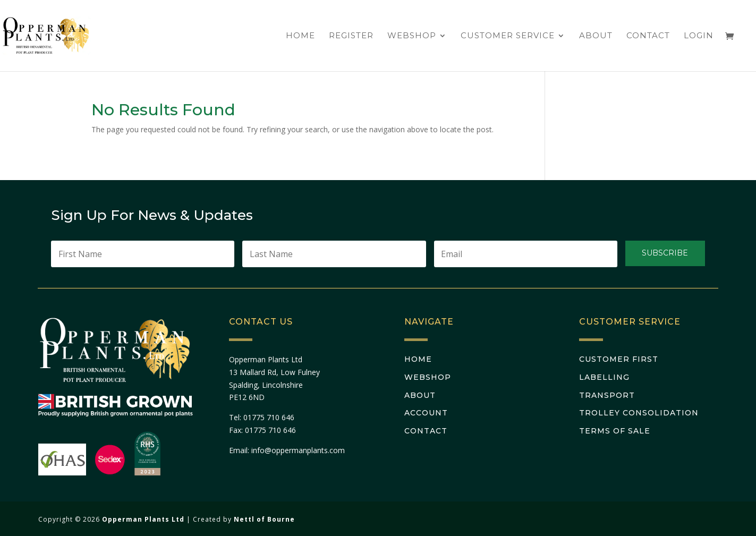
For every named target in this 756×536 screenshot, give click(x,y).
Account (426, 413)
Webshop (412, 36)
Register (351, 36)
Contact (648, 36)
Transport (607, 395)
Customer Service (508, 36)
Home (300, 36)
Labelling (604, 377)
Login (699, 36)
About (596, 36)
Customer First (619, 359)
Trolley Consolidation (639, 413)
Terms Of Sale (615, 431)
